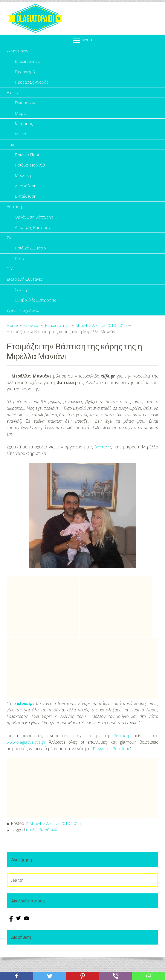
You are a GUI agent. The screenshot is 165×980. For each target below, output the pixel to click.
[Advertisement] (43, 622)
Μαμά (21, 117)
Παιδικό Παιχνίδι (31, 172)
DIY (10, 281)
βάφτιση (121, 751)
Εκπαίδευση (26, 205)
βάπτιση (102, 462)
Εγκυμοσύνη (27, 106)
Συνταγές (24, 303)
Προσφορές (26, 73)
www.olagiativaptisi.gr (27, 757)
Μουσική (23, 183)
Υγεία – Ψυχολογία (24, 325)
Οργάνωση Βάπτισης (35, 227)
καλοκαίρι (25, 718)
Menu (87, 40)
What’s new (18, 51)
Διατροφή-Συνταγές (26, 292)
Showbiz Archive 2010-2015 (56, 838)
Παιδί (12, 150)
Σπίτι (11, 248)
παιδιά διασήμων (43, 845)
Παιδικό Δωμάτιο (31, 259)
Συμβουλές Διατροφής (37, 314)
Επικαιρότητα (28, 62)
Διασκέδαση (26, 194)
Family (13, 95)
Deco (20, 270)
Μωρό (21, 139)
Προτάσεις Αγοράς (33, 84)
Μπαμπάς (24, 128)
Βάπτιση (15, 216)
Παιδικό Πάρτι (29, 161)
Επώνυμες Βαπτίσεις (113, 764)
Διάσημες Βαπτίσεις (34, 238)
